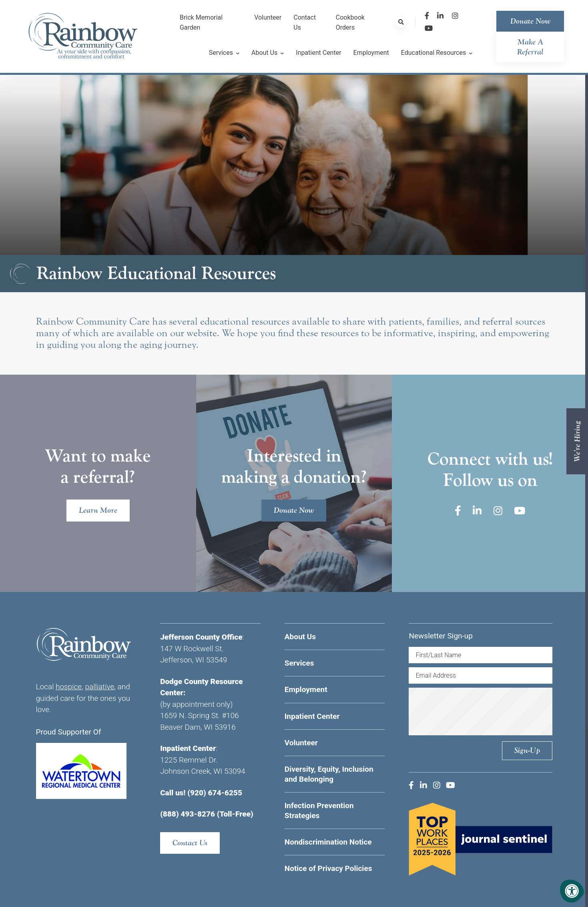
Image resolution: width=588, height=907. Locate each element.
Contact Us (190, 843)
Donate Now (530, 21)
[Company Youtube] (429, 28)
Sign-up (527, 750)
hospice (69, 687)
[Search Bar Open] (401, 22)
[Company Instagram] (455, 16)
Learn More (98, 510)
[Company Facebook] (427, 16)
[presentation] (480, 711)
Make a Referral (530, 47)
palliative (99, 687)
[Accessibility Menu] (572, 891)
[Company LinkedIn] (440, 16)
